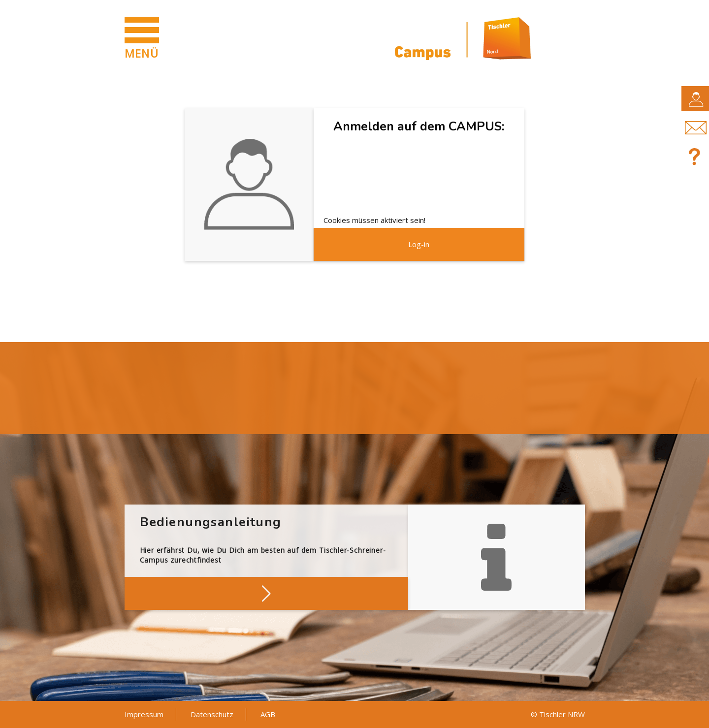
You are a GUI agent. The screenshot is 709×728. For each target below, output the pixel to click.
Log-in (419, 244)
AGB (268, 714)
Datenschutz (212, 714)
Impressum (144, 714)
